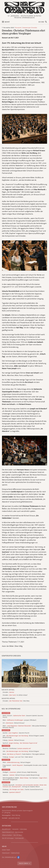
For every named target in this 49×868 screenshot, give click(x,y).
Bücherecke (19, 832)
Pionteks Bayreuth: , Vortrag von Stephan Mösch (25, 786)
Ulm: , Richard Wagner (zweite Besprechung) (23, 737)
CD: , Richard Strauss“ (14, 723)
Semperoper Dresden (30, 28)
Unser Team (6, 850)
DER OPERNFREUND (9, 807)
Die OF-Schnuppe (8, 838)
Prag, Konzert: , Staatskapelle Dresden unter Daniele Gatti (25, 766)
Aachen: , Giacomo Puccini (16, 733)
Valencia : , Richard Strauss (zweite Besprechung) (21, 775)
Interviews (23, 829)
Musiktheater (6, 829)
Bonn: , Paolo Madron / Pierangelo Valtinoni (24, 754)
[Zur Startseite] (25, 8)
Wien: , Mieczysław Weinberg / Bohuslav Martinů (25, 727)
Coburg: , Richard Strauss (14, 740)
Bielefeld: (12, 792)
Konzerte (18, 28)
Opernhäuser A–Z (8, 832)
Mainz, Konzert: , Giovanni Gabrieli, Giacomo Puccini (23, 716)
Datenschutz (15, 853)
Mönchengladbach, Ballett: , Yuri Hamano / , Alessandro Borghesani (25, 779)
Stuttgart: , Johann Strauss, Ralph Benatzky (20, 772)
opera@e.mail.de (14, 818)
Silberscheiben (7, 835)
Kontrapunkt (19, 838)
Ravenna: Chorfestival (17, 749)
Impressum (6, 853)
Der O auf (9, 857)
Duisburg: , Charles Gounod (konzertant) (23, 790)
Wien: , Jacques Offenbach (19, 720)
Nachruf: (20, 743)
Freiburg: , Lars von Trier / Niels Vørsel (18, 757)
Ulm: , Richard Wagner (21, 751)
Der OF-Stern (18, 835)
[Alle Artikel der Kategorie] (25, 673)
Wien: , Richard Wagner (17, 762)
